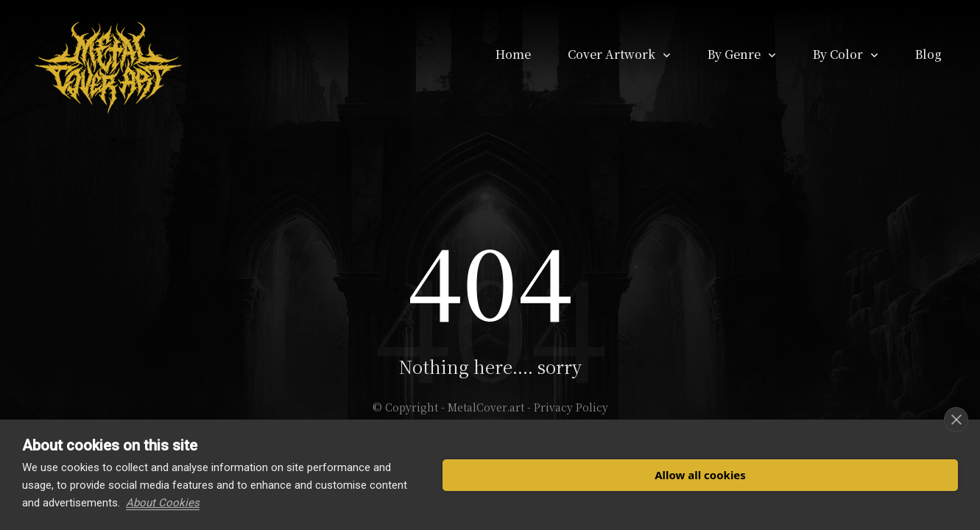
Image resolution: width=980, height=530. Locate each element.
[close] (956, 420)
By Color (838, 54)
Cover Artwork (611, 54)
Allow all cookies (700, 475)
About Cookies (163, 503)
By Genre (734, 54)
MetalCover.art (486, 407)
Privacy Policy (571, 407)
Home (513, 54)
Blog (928, 54)
